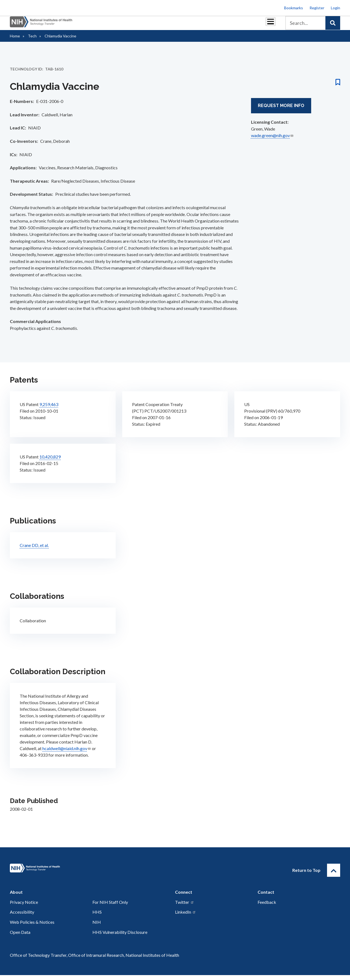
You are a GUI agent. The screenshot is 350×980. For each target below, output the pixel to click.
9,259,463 (49, 409)
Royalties (145, 25)
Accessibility (22, 917)
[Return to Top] (334, 875)
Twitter (185, 907)
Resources (195, 25)
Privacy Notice (24, 907)
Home (15, 41)
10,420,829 (50, 462)
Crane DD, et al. (34, 550)
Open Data (20, 937)
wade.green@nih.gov (272, 140)
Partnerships (116, 25)
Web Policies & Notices (32, 927)
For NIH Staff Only (110, 907)
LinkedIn (186, 917)
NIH (97, 927)
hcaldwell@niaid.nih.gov (67, 753)
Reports (170, 25)
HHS (97, 917)
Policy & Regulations (232, 25)
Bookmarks (294, 8)
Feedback (267, 907)
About (266, 25)
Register (317, 8)
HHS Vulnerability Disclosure (120, 937)
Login (336, 8)
